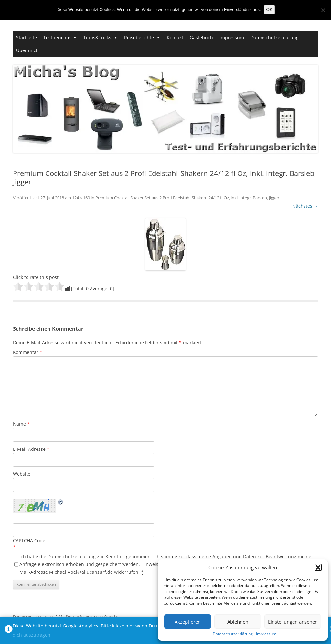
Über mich (27, 50)
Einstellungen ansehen (293, 622)
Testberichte (57, 37)
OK (269, 10)
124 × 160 (81, 198)
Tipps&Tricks (97, 37)
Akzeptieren (188, 622)
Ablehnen (238, 622)
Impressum (266, 634)
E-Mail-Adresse (31, 449)
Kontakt (175, 37)
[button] (318, 567)
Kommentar (28, 352)
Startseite (27, 37)
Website (22, 474)
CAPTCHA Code (29, 541)
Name (21, 424)
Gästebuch (201, 37)
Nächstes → (305, 206)
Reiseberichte (139, 37)
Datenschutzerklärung (233, 634)
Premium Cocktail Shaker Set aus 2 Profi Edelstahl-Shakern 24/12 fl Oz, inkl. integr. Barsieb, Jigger (187, 198)
